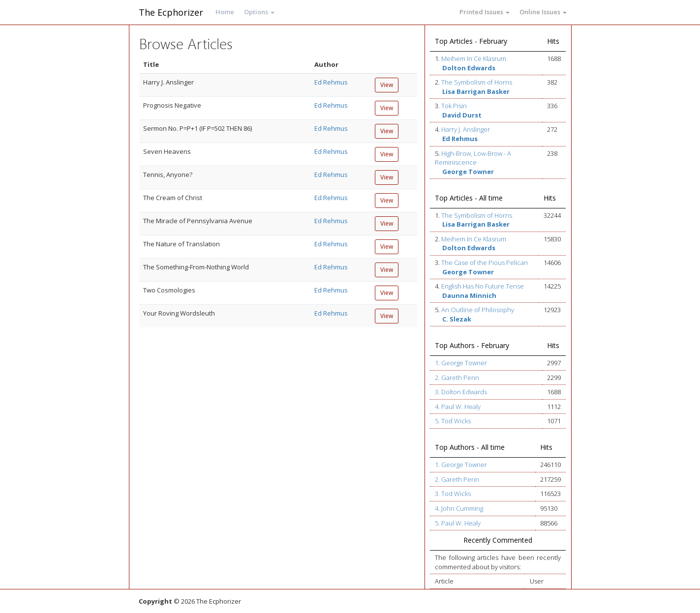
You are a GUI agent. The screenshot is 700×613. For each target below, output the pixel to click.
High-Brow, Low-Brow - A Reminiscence (473, 158)
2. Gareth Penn (457, 378)
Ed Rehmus (331, 82)
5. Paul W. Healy (458, 523)
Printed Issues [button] (485, 12)
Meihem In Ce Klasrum (474, 58)
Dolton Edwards (469, 68)
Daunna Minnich (469, 295)
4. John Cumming (459, 508)
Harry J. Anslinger (466, 129)
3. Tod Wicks (453, 494)
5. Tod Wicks (453, 421)
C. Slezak (457, 319)
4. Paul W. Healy (458, 407)
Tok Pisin (454, 106)
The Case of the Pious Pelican (485, 263)
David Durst (462, 115)
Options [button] (259, 12)
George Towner (468, 172)
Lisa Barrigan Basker (476, 91)
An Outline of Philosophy (478, 310)
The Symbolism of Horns (477, 82)
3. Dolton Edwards (461, 392)
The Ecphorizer (171, 12)
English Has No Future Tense (483, 286)
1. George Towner (461, 363)
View (387, 85)
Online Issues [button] (543, 12)
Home (225, 12)
